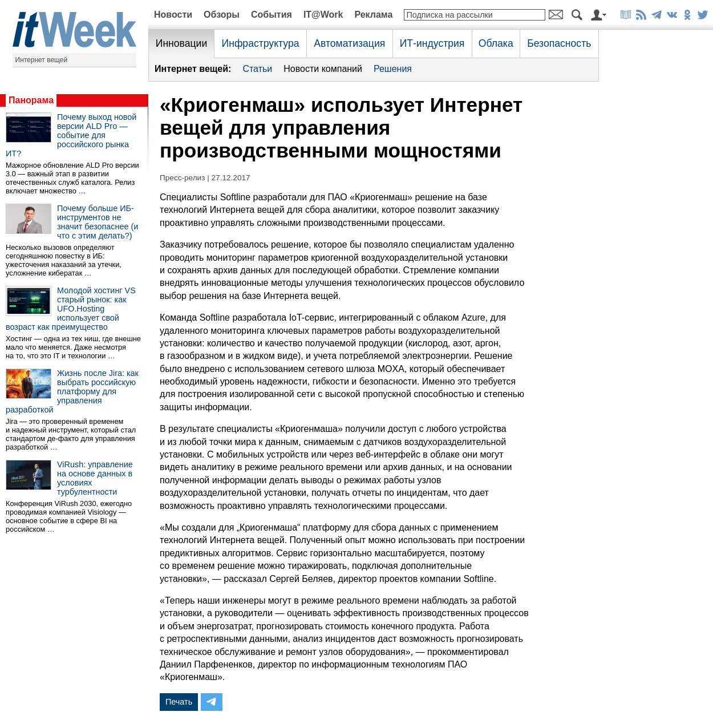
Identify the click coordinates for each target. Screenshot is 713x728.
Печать (179, 702)
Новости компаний (323, 69)
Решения (393, 69)
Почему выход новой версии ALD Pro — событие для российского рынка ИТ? (71, 135)
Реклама (373, 15)
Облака (496, 43)
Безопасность (559, 43)
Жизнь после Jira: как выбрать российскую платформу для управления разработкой (72, 391)
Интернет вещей (42, 60)
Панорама (31, 100)
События (272, 15)
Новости (173, 15)
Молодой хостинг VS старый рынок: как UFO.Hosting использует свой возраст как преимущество (71, 309)
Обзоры (222, 15)
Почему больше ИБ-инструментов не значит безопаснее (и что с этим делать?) (98, 222)
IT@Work (323, 15)
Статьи (257, 69)
